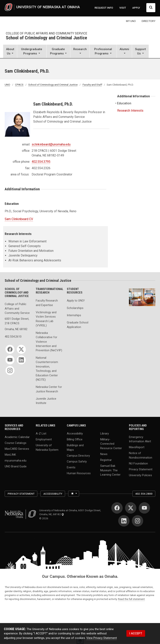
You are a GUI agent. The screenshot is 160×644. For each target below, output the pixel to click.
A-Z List (41, 433)
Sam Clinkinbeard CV (19, 219)
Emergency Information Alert (140, 439)
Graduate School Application (78, 325)
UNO (7, 85)
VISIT (123, 8)
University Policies (140, 475)
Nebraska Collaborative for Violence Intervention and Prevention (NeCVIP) (49, 342)
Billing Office (75, 439)
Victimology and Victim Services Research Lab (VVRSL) (46, 319)
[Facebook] (10, 349)
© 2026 (44, 518)
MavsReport (137, 447)
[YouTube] (10, 360)
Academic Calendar (17, 437)
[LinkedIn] (21, 360)
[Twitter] (21, 349)
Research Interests (130, 111)
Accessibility (75, 433)
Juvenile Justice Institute (46, 401)
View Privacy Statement (102, 638)
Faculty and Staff (92, 85)
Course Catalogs (16, 443)
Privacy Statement (141, 469)
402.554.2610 (13, 337)
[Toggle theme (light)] (74, 494)
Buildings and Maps (75, 447)
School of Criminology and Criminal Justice (46, 38)
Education (124, 103)
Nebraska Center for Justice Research (49, 389)
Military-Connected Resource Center (111, 444)
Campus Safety (77, 461)
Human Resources (79, 473)
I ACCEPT (136, 633)
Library (105, 433)
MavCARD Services (17, 449)
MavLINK (10, 455)
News (104, 454)
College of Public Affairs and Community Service (46, 33)
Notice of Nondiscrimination (141, 455)
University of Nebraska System (47, 447)
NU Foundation (138, 463)
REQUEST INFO (104, 8)
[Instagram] (10, 370)
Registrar (106, 460)
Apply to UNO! (76, 301)
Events (71, 467)
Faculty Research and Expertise (47, 303)
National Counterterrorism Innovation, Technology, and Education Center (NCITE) (47, 369)
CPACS (19, 85)
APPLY (136, 8)
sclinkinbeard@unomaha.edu (51, 144)
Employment (44, 439)
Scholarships (75, 308)
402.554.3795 (41, 162)
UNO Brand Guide (16, 466)
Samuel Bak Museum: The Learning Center (110, 470)
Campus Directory (78, 455)
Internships (74, 315)
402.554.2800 (144, 494)
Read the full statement (131, 599)
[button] (10, 52)
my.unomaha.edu (16, 461)
